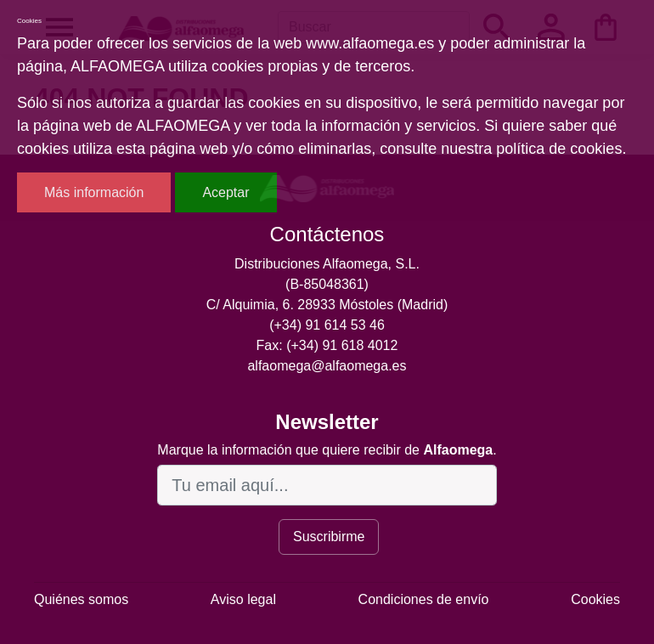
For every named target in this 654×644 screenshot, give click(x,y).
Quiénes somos (81, 599)
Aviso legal (243, 599)
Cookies (595, 599)
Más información (94, 192)
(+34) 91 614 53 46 (327, 325)
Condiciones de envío (424, 599)
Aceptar (226, 192)
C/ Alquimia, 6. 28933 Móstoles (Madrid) (327, 305)
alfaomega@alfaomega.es (327, 366)
